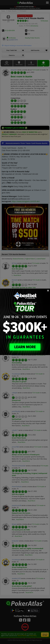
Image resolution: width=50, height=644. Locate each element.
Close (48, 291)
